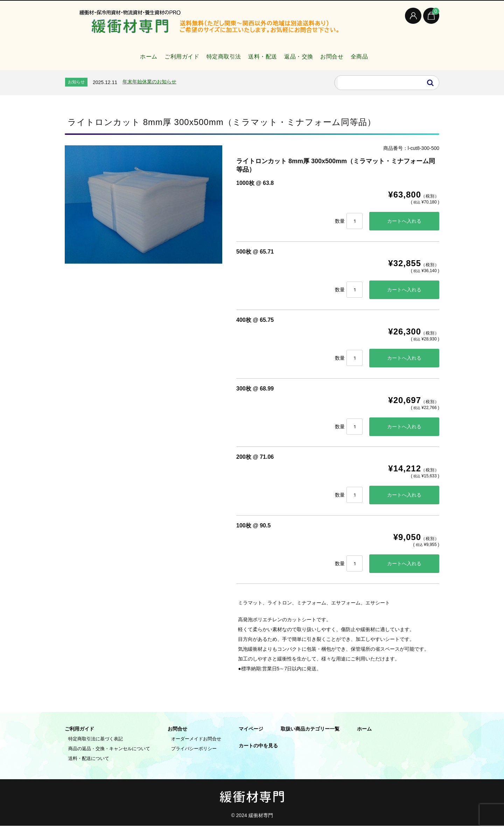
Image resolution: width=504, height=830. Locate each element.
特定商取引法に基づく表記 (96, 743)
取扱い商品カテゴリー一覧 (310, 733)
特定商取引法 (215, 54)
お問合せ (344, 54)
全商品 (378, 54)
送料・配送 (261, 54)
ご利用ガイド (166, 54)
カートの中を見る (258, 750)
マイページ (251, 733)
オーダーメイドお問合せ (196, 743)
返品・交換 (304, 54)
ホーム (126, 54)
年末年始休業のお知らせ (149, 82)
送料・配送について (89, 763)
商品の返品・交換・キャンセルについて (109, 753)
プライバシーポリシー (194, 753)
